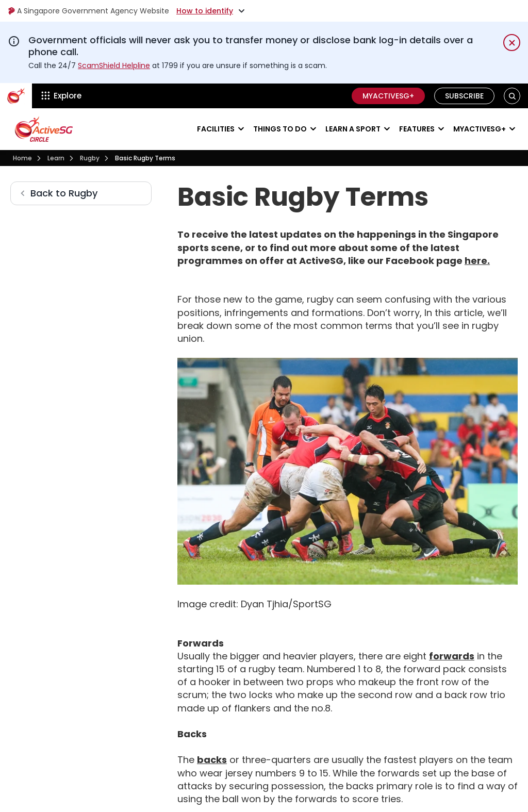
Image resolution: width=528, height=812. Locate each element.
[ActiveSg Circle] (16, 96)
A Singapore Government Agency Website (88, 11)
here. (477, 261)
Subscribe (464, 96)
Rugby (90, 158)
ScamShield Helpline (114, 65)
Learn (56, 158)
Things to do (280, 129)
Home (22, 158)
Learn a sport (353, 129)
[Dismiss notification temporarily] (512, 43)
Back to (64, 193)
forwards (452, 656)
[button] (512, 96)
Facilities (216, 129)
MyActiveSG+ (388, 96)
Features (417, 129)
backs (212, 760)
